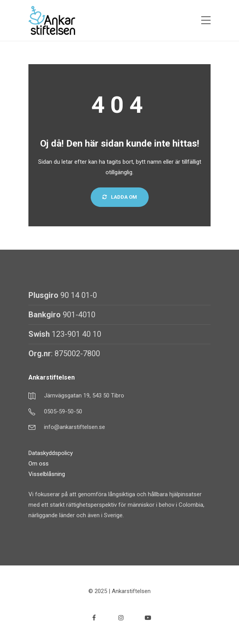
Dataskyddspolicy (51, 453)
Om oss (39, 464)
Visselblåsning (47, 474)
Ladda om (120, 197)
